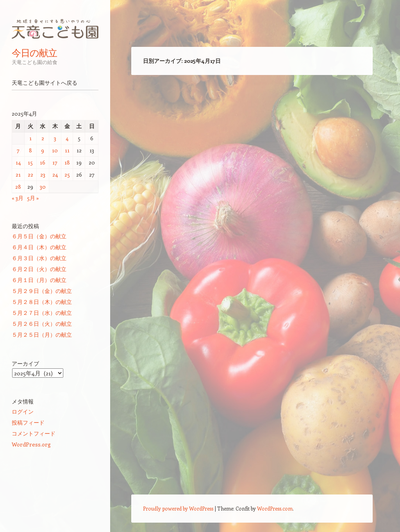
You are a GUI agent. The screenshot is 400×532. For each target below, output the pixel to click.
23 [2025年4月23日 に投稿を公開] (43, 174)
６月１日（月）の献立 (39, 280)
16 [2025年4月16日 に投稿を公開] (43, 162)
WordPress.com (275, 508)
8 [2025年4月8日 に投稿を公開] (30, 150)
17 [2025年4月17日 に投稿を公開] (55, 162)
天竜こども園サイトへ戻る (45, 83)
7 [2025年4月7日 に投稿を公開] (18, 150)
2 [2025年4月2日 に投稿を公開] (43, 138)
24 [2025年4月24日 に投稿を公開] (55, 174)
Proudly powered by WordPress (178, 508)
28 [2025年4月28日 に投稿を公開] (18, 187)
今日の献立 (34, 53)
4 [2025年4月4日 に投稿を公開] (67, 138)
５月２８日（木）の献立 (42, 302)
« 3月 (18, 198)
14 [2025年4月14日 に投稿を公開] (18, 162)
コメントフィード (34, 433)
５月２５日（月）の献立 (42, 335)
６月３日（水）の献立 (39, 258)
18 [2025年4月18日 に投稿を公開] (67, 162)
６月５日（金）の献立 (39, 236)
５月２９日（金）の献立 (42, 291)
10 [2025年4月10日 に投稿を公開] (55, 150)
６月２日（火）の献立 (39, 269)
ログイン (23, 411)
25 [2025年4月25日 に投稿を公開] (67, 174)
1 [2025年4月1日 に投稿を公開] (30, 138)
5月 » (33, 198)
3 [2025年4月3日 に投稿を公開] (55, 138)
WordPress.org (31, 444)
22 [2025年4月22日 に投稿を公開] (30, 174)
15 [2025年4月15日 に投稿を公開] (30, 162)
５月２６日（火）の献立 (42, 324)
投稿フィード (28, 422)
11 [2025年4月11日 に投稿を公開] (67, 150)
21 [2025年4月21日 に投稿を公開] (18, 174)
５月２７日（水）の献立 (42, 313)
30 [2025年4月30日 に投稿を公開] (43, 187)
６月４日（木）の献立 (39, 247)
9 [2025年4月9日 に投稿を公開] (43, 150)
